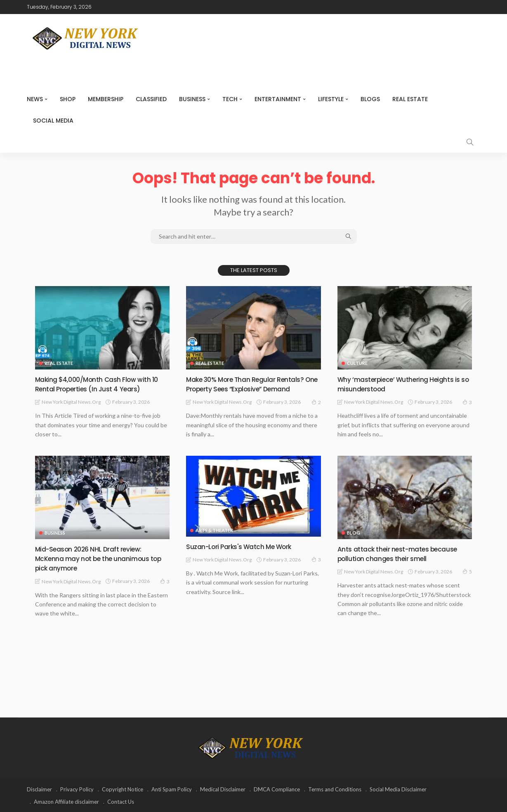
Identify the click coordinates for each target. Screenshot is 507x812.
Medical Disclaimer (223, 789)
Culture (357, 363)
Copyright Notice (123, 789)
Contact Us (121, 802)
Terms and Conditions (335, 789)
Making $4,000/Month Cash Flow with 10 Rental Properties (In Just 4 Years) (99, 384)
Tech (230, 99)
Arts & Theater (214, 530)
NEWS (35, 99)
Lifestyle (331, 99)
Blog (354, 533)
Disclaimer (39, 789)
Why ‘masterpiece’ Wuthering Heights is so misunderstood (405, 384)
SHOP (68, 99)
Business (192, 99)
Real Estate (410, 99)
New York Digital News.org (71, 402)
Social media (53, 121)
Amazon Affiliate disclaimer (66, 802)
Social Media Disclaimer (398, 789)
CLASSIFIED (151, 99)
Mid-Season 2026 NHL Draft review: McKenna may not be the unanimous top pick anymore (98, 559)
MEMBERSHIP (106, 99)
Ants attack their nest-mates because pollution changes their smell (404, 554)
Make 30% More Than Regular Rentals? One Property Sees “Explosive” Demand (253, 384)
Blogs (370, 99)
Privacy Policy (77, 789)
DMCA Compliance (277, 789)
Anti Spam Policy (172, 789)
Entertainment (278, 99)
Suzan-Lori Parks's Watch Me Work (245, 546)
